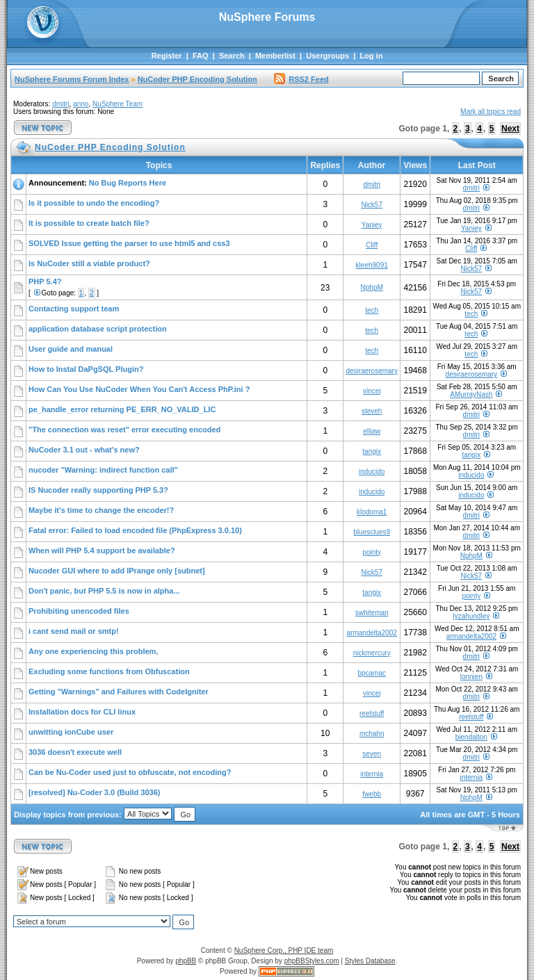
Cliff (372, 245)
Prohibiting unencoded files (79, 611)
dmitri (60, 104)
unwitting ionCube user (71, 732)
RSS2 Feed (301, 79)
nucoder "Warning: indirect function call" (103, 470)
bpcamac (372, 673)
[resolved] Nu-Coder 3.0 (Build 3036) (95, 792)
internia (372, 774)
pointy (372, 552)
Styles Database (370, 961)
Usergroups (327, 56)
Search (232, 56)
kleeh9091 (372, 265)
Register (167, 56)
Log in (371, 56)
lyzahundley (471, 616)
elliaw (372, 431)
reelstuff (372, 713)
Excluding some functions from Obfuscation (109, 671)
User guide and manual (71, 349)
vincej (372, 391)
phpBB (186, 961)
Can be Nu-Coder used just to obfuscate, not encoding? (130, 772)
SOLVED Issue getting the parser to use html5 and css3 (129, 243)
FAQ (201, 56)
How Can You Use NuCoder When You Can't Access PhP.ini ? (139, 389)
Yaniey (372, 225)
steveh (372, 411)
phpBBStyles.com (312, 961)
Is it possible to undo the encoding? (94, 203)
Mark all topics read (491, 112)
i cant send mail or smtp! (74, 631)
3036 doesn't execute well (75, 752)
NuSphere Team (118, 104)
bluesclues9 (372, 532)
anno (81, 104)
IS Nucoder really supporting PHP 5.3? (98, 490)
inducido (372, 472)
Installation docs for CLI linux (82, 712)
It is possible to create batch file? (89, 223)
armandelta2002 (372, 633)
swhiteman (372, 613)
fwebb (372, 794)
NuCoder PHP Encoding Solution (197, 79)
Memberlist (275, 56)
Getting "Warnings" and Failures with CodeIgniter (119, 692)
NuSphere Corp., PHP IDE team (284, 950)
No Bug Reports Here (128, 183)
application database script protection (98, 329)
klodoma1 (372, 512)
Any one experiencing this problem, (93, 651)
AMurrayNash (471, 394)
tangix (372, 451)
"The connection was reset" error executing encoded (124, 430)
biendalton (471, 737)
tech (372, 310)
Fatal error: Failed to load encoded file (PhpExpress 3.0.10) (135, 530)
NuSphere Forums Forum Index (72, 79)
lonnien (471, 677)
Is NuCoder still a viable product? (89, 263)
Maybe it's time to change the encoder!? (101, 510)
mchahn (372, 734)
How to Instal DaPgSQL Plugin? (86, 369)
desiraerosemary (371, 371)
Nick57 (372, 205)
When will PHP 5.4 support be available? (102, 550)
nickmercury (372, 653)
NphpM (372, 287)
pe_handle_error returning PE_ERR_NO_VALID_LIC (122, 409)
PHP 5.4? (45, 281)
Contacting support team (74, 309)
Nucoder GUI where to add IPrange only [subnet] (117, 571)
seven (372, 754)
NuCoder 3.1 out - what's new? (84, 450)
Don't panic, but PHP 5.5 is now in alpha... (104, 591)
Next (510, 129)
